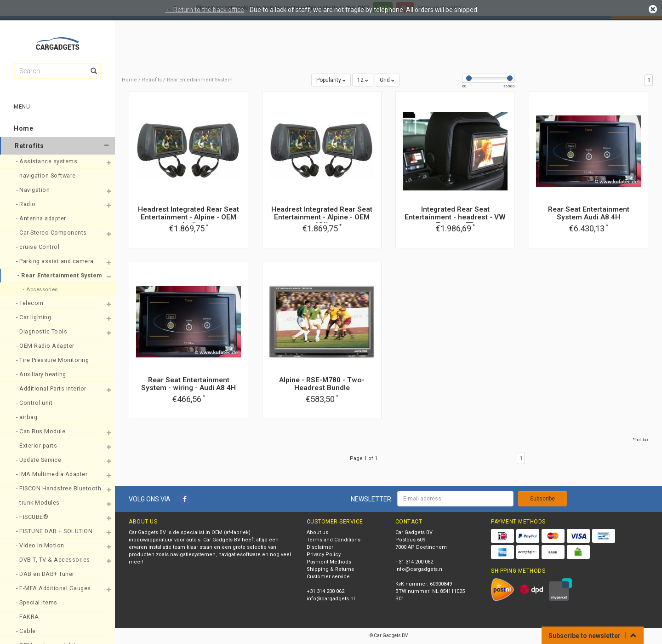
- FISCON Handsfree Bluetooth (56, 488)
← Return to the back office (205, 10)
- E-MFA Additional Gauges (54, 588)
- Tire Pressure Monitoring (53, 360)
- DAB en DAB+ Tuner (46, 574)
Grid (387, 80)
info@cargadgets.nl (331, 599)
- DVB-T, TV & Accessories (54, 560)
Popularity (331, 80)
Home (23, 128)
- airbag (28, 417)
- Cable (27, 631)
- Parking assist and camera (56, 261)
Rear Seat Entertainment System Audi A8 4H (589, 213)
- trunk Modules (39, 503)
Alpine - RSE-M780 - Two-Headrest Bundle (322, 384)
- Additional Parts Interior (52, 388)
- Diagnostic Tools (43, 331)
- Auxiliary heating (42, 374)
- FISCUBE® (33, 517)
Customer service (328, 577)
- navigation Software (47, 175)
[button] (106, 146)
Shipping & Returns (330, 569)
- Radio (27, 204)
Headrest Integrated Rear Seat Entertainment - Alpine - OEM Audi (188, 217)
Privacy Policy (324, 555)
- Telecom (31, 303)
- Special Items (37, 602)
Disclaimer (320, 547)
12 (363, 80)
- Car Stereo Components (52, 233)
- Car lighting (34, 317)
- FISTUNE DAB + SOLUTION (55, 531)
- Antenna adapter (42, 218)
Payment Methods (329, 562)
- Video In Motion (41, 545)
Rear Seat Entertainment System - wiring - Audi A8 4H (188, 384)
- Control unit (35, 403)
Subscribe (542, 499)
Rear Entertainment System (200, 80)
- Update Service (40, 460)
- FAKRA (28, 617)
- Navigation (34, 190)
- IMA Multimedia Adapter (53, 474)
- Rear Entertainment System (56, 275)
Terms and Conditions (334, 540)
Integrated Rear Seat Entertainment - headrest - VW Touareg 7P (455, 217)
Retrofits (29, 146)
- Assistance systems (48, 161)
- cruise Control (39, 247)
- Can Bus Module (42, 431)
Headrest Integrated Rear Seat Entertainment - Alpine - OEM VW (322, 217)
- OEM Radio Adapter (46, 346)
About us (317, 532)
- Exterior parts (37, 446)
